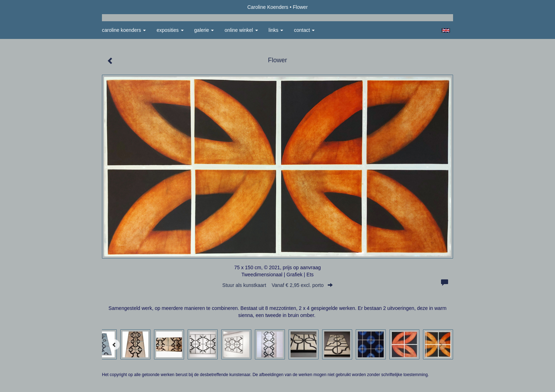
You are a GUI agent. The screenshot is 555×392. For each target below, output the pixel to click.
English (446, 30)
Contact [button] (304, 30)
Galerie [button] (204, 30)
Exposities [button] (170, 30)
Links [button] (276, 30)
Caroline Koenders (268, 7)
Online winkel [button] (241, 30)
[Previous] (114, 345)
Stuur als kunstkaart (277, 285)
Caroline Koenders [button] (124, 30)
